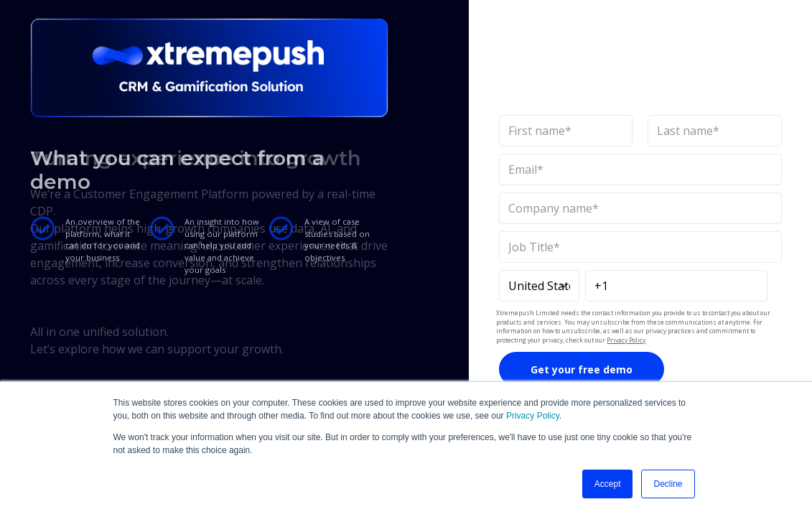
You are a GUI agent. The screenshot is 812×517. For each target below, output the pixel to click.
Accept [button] (608, 484)
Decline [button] (668, 484)
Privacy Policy (533, 416)
